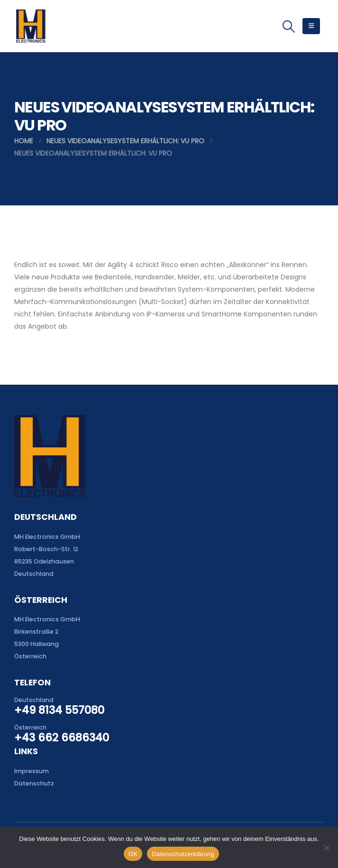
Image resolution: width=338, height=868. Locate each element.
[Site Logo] (31, 26)
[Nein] (326, 848)
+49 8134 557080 (59, 710)
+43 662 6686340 (62, 738)
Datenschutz (34, 783)
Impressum (32, 771)
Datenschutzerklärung (183, 854)
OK (133, 854)
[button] (289, 27)
